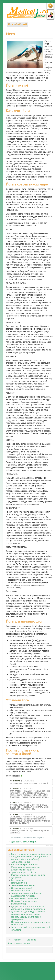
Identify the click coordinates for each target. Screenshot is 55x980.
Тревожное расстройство (24, 872)
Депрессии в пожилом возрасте (27, 906)
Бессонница (17, 880)
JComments (49, 845)
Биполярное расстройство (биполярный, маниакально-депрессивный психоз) (26, 867)
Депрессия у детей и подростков (28, 909)
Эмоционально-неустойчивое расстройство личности (26, 895)
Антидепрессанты (20, 862)
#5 (11, 781)
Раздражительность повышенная (28, 875)
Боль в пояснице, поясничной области (31, 854)
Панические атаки (20, 891)
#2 (11, 814)
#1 (11, 828)
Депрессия (17, 878)
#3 (11, 802)
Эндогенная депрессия (23, 885)
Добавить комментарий (24, 842)
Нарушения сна (19, 883)
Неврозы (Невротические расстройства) (24, 902)
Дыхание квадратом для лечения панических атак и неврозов (28, 913)
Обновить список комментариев (28, 838)
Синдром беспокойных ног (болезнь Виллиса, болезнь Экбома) (30, 858)
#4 (11, 788)
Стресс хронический (22, 888)
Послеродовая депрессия (24, 898)
